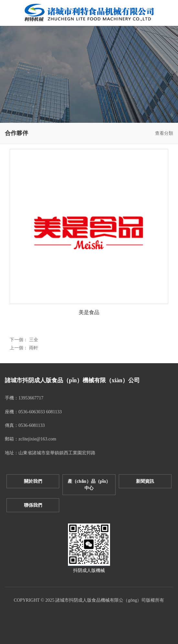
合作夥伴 (17, 133)
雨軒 (34, 348)
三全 (34, 340)
